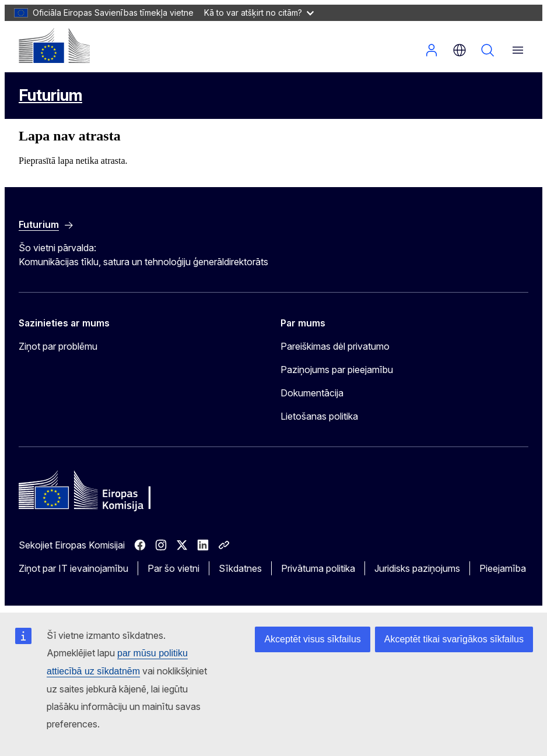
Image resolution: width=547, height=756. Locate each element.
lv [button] (460, 50)
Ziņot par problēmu (58, 346)
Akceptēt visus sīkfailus (312, 639)
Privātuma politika (318, 568)
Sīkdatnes (240, 568)
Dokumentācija (312, 393)
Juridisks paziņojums (417, 568)
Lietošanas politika (319, 416)
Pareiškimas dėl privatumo (335, 346)
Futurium (50, 95)
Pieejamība (503, 568)
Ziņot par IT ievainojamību (73, 568)
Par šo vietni (173, 568)
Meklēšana (488, 50)
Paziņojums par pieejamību (337, 370)
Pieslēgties (432, 50)
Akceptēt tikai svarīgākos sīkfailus (454, 639)
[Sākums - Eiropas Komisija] (54, 45)
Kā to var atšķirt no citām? (259, 13)
